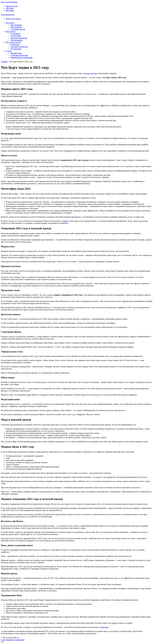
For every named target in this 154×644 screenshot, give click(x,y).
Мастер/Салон (12, 6)
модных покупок (90, 73)
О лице (9, 51)
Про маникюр (16, 25)
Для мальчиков (17, 40)
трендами (104, 627)
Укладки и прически (19, 38)
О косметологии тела (19, 47)
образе (65, 221)
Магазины (10, 10)
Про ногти (10, 23)
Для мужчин (16, 36)
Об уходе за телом (13, 42)
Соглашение (19, 640)
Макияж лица (16, 53)
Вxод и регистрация (9, 2)
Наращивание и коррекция (21, 57)
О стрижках (15, 34)
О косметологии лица (19, 55)
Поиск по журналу (13, 19)
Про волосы (11, 31)
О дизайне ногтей (18, 29)
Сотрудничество (8, 15)
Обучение (10, 8)
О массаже (15, 44)
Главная (4, 62)
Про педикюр (16, 27)
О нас (3, 640)
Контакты (10, 640)
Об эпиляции (16, 49)
